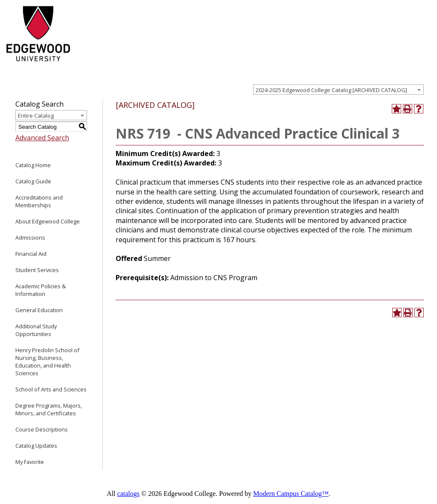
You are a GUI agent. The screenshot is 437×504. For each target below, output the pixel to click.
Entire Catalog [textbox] (36, 116)
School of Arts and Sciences (51, 389)
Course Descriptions (42, 429)
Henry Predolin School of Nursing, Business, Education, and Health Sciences (47, 362)
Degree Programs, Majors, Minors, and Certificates (49, 409)
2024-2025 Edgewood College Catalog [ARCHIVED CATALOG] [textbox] (331, 90)
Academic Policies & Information (41, 290)
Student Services (37, 270)
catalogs (128, 494)
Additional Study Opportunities (36, 330)
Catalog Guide (33, 181)
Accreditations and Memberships (39, 201)
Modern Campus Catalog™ (291, 494)
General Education (39, 310)
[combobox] (338, 90)
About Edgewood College (48, 221)
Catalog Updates (36, 446)
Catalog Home (33, 165)
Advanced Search (42, 138)
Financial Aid (31, 254)
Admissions (30, 238)
